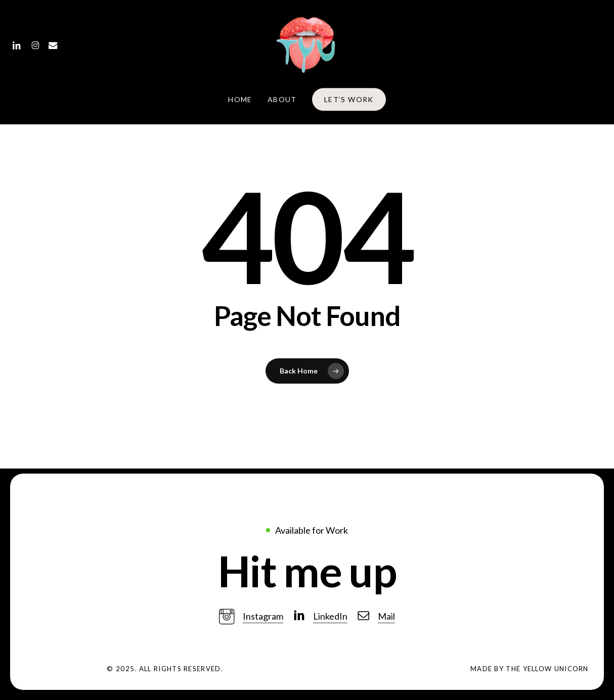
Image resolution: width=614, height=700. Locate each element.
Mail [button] (386, 616)
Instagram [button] (263, 616)
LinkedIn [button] (330, 616)
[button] (307, 571)
